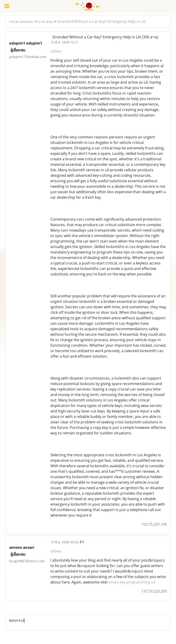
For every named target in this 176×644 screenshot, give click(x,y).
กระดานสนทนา (22, 21)
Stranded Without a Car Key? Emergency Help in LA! (101, 21)
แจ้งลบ (56, 51)
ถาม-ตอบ (46, 21)
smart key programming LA (132, 582)
